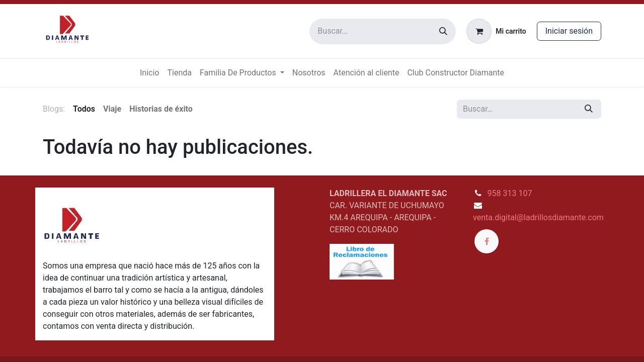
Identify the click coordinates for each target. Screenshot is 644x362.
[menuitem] (149, 73)
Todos (84, 109)
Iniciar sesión (569, 31)
